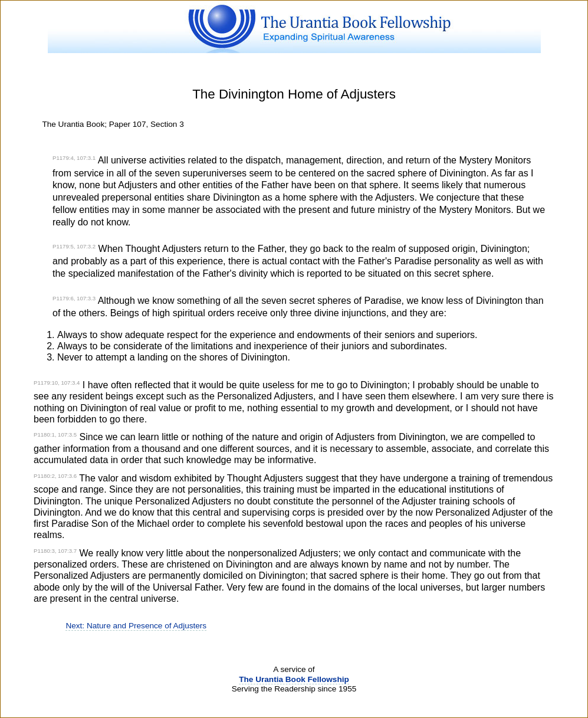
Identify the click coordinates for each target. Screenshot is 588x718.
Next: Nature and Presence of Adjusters (136, 626)
